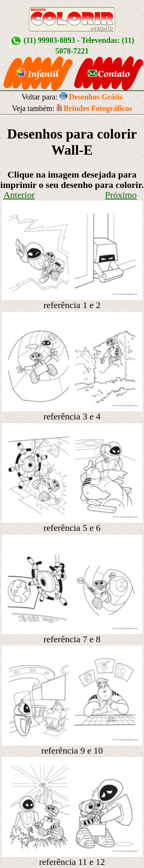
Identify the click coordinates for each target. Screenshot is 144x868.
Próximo (121, 195)
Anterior (19, 195)
